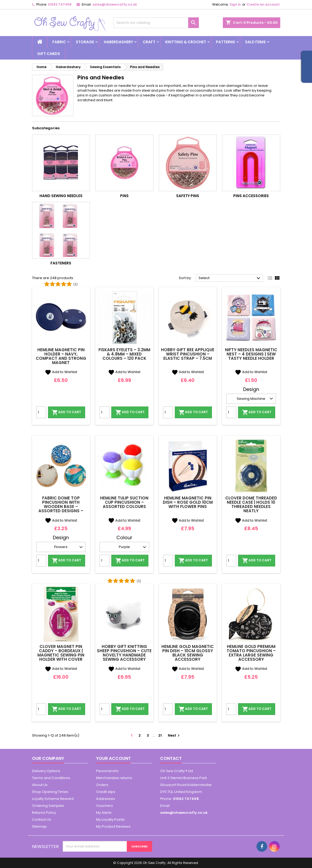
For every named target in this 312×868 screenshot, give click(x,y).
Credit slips (106, 792)
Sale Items (255, 42)
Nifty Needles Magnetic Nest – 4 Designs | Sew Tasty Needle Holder (251, 354)
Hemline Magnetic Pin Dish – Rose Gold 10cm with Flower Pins (188, 502)
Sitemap (39, 826)
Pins (124, 196)
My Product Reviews (113, 826)
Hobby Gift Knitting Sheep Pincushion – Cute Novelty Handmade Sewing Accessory (124, 653)
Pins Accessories (251, 196)
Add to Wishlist (61, 372)
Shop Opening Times (50, 792)
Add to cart (66, 412)
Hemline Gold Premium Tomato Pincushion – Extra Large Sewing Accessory (251, 653)
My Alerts (104, 813)
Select (230, 278)
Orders (102, 785)
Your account (113, 758)
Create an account (263, 4)
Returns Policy (44, 813)
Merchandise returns (114, 778)
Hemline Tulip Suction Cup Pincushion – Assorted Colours (124, 502)
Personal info (107, 771)
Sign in (235, 4)
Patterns (226, 42)
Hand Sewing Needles (61, 196)
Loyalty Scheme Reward (53, 799)
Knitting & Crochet (186, 42)
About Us (40, 785)
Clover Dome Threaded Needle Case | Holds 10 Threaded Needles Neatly (251, 504)
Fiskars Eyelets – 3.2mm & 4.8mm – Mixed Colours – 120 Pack (124, 354)
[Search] (156, 23)
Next (174, 735)
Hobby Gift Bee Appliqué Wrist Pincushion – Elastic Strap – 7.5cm (188, 354)
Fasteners (61, 263)
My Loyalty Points (110, 820)
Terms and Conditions (51, 778)
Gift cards (49, 54)
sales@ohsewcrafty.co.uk (115, 4)
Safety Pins (188, 196)
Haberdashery (118, 42)
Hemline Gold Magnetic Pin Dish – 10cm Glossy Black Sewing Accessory (188, 653)
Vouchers (104, 806)
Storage (85, 42)
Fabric (59, 42)
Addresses (106, 799)
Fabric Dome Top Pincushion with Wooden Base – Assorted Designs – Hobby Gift (61, 507)
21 (160, 735)
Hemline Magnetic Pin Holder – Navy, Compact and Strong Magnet (61, 356)
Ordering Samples (48, 806)
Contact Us (42, 820)
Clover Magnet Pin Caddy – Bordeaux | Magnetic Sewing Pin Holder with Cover (61, 653)
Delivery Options (46, 771)
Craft (149, 42)
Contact (171, 758)
